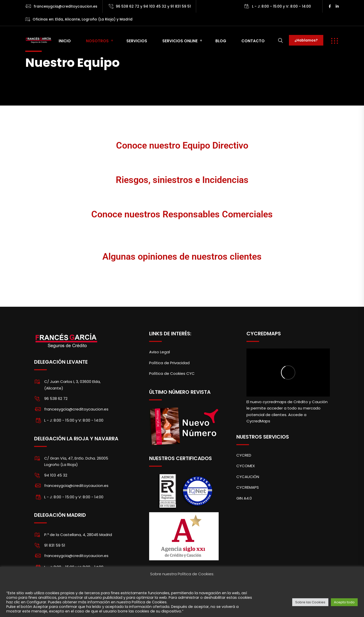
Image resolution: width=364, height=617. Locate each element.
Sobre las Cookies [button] (310, 602)
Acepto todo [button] (344, 602)
